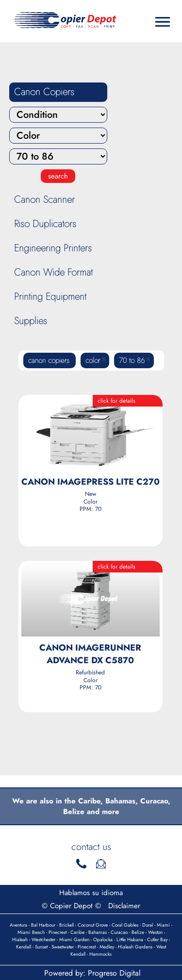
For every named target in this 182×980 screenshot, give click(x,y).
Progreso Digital (114, 973)
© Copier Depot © (71, 906)
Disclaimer (124, 906)
